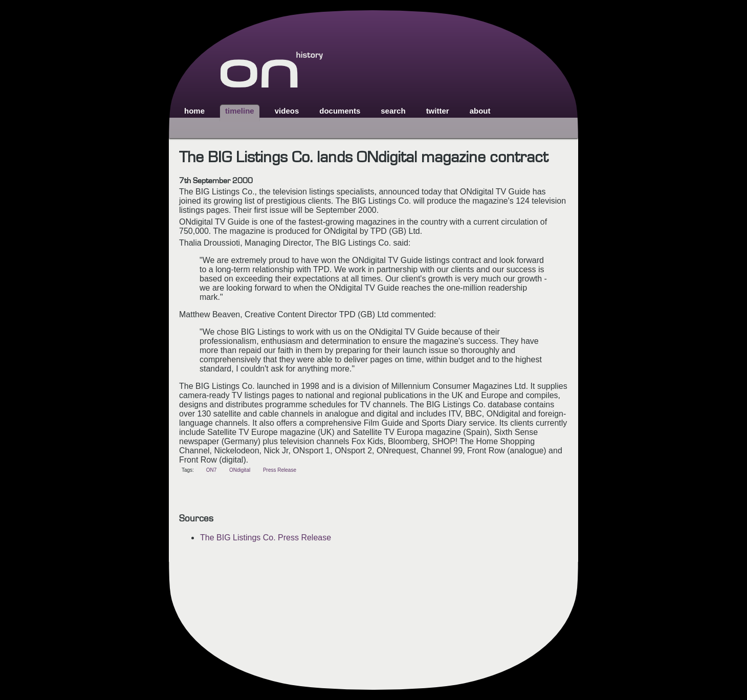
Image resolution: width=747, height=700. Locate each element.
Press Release (280, 470)
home (194, 111)
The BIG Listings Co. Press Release (266, 538)
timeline (240, 111)
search (393, 111)
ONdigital (240, 470)
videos (287, 111)
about (480, 111)
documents (340, 111)
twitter (438, 111)
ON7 (212, 470)
